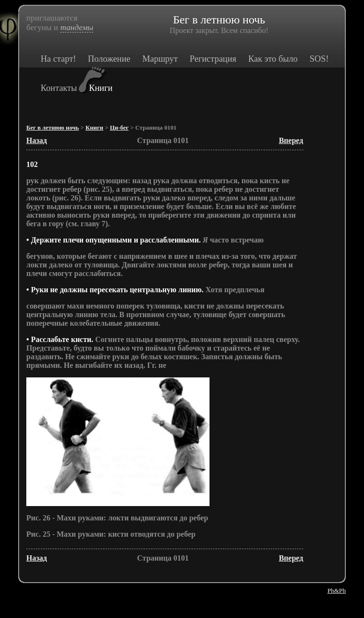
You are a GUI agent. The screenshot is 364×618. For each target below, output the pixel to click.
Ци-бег (119, 128)
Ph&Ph (336, 590)
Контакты (59, 88)
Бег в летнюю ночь (53, 128)
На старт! (58, 59)
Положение (109, 59)
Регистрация (213, 59)
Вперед (291, 140)
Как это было (273, 59)
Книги (101, 88)
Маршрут (160, 59)
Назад (37, 140)
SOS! (319, 59)
